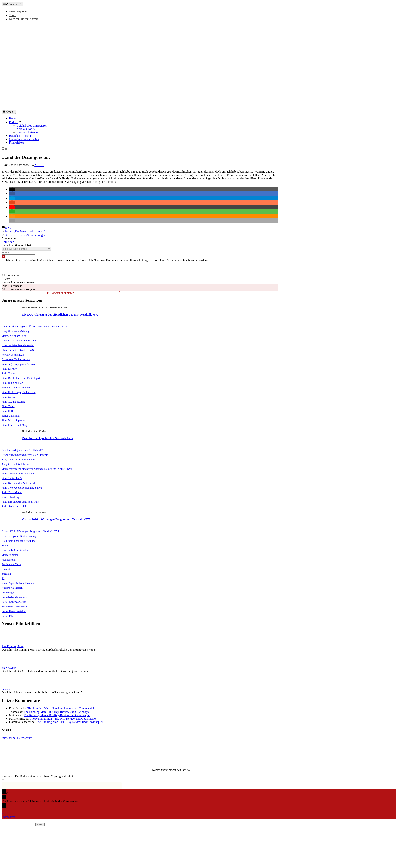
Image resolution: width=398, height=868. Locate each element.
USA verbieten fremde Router (18, 345)
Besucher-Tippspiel (21, 136)
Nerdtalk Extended (28, 132)
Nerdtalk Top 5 (26, 129)
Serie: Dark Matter (12, 492)
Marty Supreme (10, 555)
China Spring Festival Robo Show (20, 350)
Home (13, 118)
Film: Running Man (12, 383)
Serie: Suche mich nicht (14, 506)
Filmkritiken (17, 142)
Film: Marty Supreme (13, 420)
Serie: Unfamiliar (11, 416)
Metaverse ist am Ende (14, 336)
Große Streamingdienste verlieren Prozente (25, 455)
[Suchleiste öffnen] (5, 149)
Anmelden (8, 242)
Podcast (15, 122)
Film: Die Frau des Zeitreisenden (19, 483)
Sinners (6, 545)
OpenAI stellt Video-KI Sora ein (19, 341)
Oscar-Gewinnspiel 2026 (24, 139)
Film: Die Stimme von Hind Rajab (20, 502)
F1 (3, 578)
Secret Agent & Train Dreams (18, 583)
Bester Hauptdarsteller (14, 611)
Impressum (8, 738)
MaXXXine (9, 668)
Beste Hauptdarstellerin (14, 607)
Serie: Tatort (8, 373)
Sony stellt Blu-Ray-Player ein (18, 459)
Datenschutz (25, 738)
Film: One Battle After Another (18, 474)
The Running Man (12, 646)
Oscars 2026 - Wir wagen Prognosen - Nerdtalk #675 (30, 531)
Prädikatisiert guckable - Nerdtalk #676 (48, 438)
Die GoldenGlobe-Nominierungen (25, 235)
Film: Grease (9, 397)
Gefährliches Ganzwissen (32, 126)
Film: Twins (8, 406)
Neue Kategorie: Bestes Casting (19, 536)
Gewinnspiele (18, 11)
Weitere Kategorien (12, 588)
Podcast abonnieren (62, 293)
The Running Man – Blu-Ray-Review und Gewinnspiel (61, 708)
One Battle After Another (15, 550)
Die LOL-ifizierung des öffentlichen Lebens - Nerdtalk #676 (34, 326)
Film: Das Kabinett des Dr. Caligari (21, 378)
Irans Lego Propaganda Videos (18, 364)
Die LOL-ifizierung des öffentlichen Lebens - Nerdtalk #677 (60, 315)
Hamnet (6, 569)
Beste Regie (8, 592)
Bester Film (8, 616)
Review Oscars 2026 (13, 355)
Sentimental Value (11, 564)
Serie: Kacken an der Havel (16, 388)
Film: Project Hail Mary (15, 425)
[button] (12, 189)
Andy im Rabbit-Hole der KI (17, 464)
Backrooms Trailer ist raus (16, 359)
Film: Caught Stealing (13, 402)
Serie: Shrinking (10, 497)
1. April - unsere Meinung (15, 331)
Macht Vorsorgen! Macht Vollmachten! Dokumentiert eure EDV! (37, 469)
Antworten (9, 817)
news (8, 228)
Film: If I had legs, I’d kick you (18, 392)
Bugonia (6, 574)
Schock (6, 689)
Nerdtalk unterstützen (23, 19)
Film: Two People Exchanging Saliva (22, 488)
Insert (44, 826)
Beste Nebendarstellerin (14, 597)
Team (13, 15)
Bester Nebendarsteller (14, 602)
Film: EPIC (8, 411)
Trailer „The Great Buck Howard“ (25, 231)
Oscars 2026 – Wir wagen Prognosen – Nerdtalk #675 (56, 519)
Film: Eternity (9, 369)
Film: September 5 (12, 478)
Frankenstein (8, 560)
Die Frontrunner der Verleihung (19, 541)
